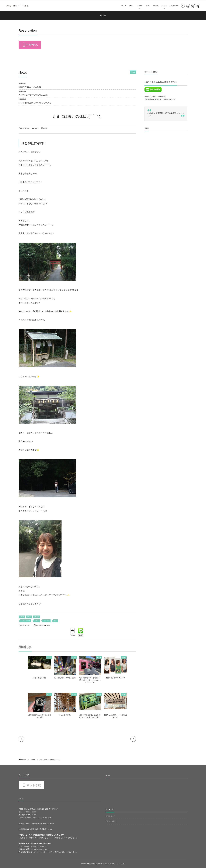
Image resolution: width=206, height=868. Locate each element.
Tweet (73, 635)
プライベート (26, 621)
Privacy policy (111, 821)
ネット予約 (34, 785)
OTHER (36, 617)
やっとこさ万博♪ (63, 715)
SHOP (29, 617)
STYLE (164, 6)
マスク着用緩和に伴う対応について (35, 103)
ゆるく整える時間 (33, 678)
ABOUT (123, 6)
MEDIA (156, 6)
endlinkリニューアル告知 (30, 87)
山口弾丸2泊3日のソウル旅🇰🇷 (63, 678)
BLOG (148, 6)
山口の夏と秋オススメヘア (122, 678)
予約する (32, 45)
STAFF (140, 6)
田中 (56, 621)
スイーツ (46, 621)
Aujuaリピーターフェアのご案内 (33, 95)
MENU (132, 6)
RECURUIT (174, 6)
